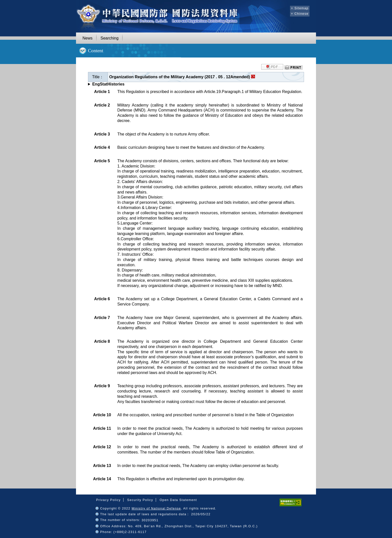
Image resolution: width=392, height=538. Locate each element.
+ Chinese (300, 14)
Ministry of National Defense (156, 508)
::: (285, 7)
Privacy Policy (108, 500)
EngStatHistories (108, 84)
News (87, 38)
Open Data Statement (178, 500)
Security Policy (140, 500)
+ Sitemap (300, 8)
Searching (109, 38)
